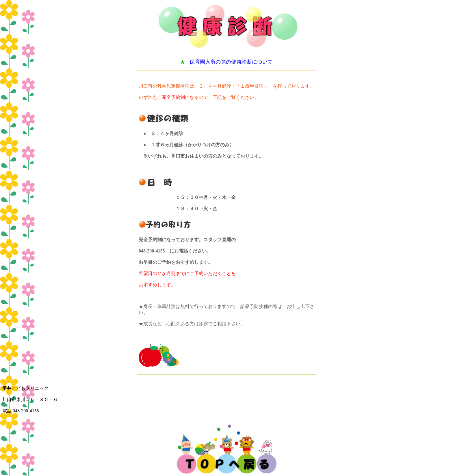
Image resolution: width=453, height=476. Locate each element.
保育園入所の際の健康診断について (231, 62)
